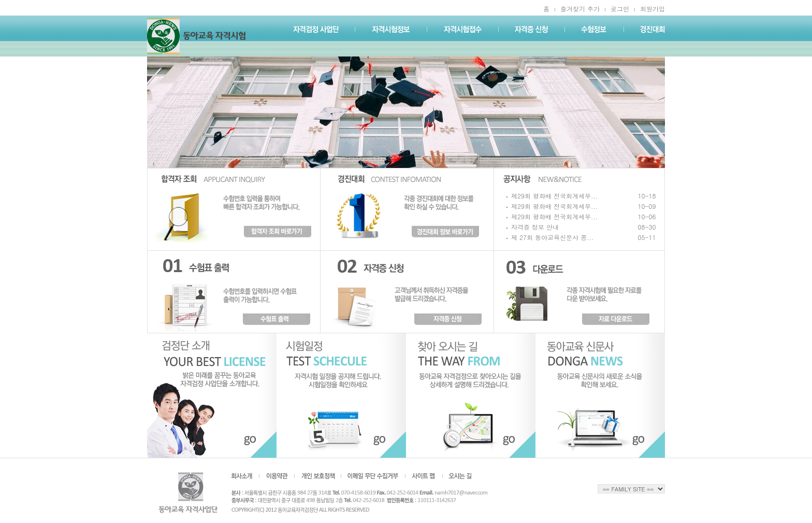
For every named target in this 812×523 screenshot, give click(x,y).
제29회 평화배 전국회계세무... (555, 196)
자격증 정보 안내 (535, 227)
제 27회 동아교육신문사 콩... (553, 237)
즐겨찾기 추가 (580, 9)
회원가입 (653, 9)
